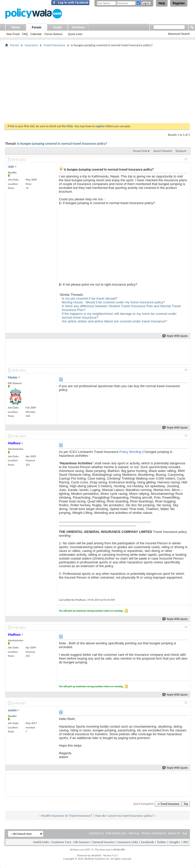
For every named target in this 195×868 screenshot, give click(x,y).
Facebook (147, 842)
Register (179, 3)
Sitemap (134, 833)
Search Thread (161, 151)
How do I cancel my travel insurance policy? (124, 816)
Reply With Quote (175, 336)
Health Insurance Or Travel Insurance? (67, 816)
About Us (174, 833)
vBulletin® (97, 855)
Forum (36, 27)
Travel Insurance (54, 45)
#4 (186, 627)
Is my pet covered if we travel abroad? (90, 298)
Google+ (175, 842)
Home (16, 27)
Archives (78, 27)
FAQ (25, 34)
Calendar (36, 34)
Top (186, 804)
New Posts (13, 34)
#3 (186, 436)
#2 (186, 370)
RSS (186, 842)
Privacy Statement (154, 833)
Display (180, 151)
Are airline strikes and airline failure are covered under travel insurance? (114, 321)
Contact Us (96, 833)
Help (162, 3)
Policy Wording (130, 452)
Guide (57, 27)
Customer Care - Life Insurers (71, 842)
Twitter (161, 842)
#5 (186, 703)
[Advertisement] (97, 85)
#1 (186, 159)
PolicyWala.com (116, 833)
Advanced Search (179, 34)
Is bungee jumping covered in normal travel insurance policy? (62, 144)
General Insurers (103, 842)
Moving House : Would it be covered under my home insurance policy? (113, 302)
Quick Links (75, 34)
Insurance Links (128, 842)
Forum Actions (53, 34)
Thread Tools (140, 151)
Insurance (31, 45)
